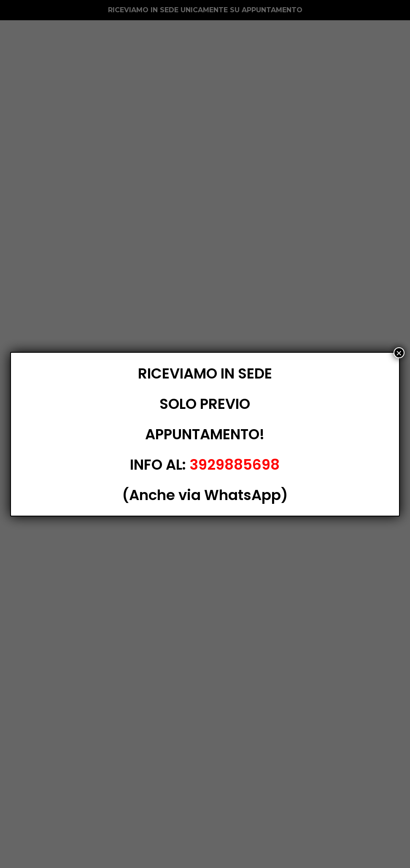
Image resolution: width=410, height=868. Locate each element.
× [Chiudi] (399, 353)
